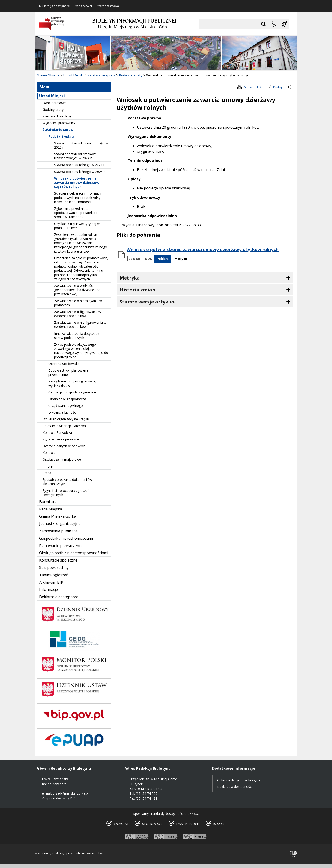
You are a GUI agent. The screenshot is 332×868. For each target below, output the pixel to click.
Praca (47, 473)
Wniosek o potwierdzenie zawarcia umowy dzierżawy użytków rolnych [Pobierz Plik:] (203, 250)
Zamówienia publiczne (58, 531)
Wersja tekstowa (108, 6)
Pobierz (163, 259)
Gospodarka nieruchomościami (66, 538)
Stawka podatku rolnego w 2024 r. (80, 165)
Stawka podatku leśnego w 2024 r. (80, 172)
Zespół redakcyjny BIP (59, 798)
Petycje (48, 466)
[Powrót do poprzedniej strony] (290, 87)
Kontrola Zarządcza (57, 433)
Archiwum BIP (51, 582)
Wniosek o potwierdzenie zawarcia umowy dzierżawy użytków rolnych (77, 182)
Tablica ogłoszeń (54, 575)
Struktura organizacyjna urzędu (66, 419)
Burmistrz (48, 502)
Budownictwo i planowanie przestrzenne (68, 372)
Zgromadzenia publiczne (61, 439)
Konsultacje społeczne (58, 560)
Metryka (181, 259)
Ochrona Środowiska (64, 364)
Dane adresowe (55, 103)
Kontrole (49, 453)
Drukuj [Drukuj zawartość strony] (274, 87)
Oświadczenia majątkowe (62, 459)
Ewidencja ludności (62, 412)
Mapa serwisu (84, 6)
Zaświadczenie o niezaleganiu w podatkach (78, 303)
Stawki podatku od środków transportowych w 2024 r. (75, 156)
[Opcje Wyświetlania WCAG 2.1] (274, 24)
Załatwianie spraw (58, 130)
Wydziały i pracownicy (59, 123)
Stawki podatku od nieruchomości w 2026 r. (81, 145)
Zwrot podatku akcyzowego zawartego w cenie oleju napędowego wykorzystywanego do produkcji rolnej (81, 351)
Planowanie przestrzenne (61, 546)
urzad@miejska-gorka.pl (71, 793)
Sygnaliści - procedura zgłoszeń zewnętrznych (66, 493)
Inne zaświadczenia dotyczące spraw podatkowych (77, 336)
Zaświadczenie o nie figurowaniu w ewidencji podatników (80, 325)
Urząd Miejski (52, 96)
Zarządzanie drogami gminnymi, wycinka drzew (72, 383)
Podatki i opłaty (62, 136)
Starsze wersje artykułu (148, 302)
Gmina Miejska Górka (58, 516)
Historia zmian (138, 290)
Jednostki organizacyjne (60, 524)
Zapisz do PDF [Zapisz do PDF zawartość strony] (249, 87)
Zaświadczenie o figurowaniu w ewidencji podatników (78, 314)
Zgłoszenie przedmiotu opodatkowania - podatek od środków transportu (76, 213)
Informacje (49, 589)
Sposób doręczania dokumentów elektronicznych (67, 482)
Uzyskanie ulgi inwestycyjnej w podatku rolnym (77, 226)
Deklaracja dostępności (55, 6)
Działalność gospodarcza (67, 399)
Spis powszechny (54, 568)
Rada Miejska (51, 509)
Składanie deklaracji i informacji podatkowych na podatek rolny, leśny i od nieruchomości (78, 197)
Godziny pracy (53, 109)
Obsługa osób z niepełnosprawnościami (74, 553)
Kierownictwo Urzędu (59, 116)
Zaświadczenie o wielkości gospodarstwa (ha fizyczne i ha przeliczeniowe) (77, 290)
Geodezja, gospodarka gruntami (73, 392)
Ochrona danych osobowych (64, 446)
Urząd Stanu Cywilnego (66, 406)
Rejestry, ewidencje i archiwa (64, 426)
